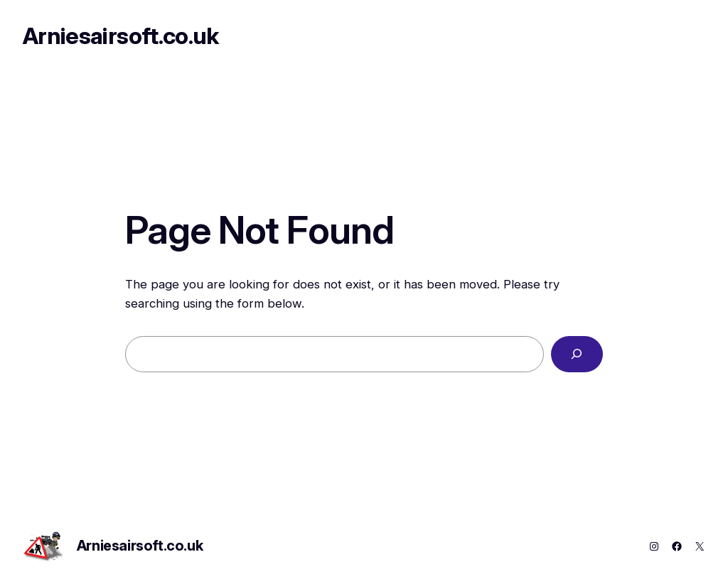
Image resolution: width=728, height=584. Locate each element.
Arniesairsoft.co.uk (121, 36)
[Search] (577, 354)
